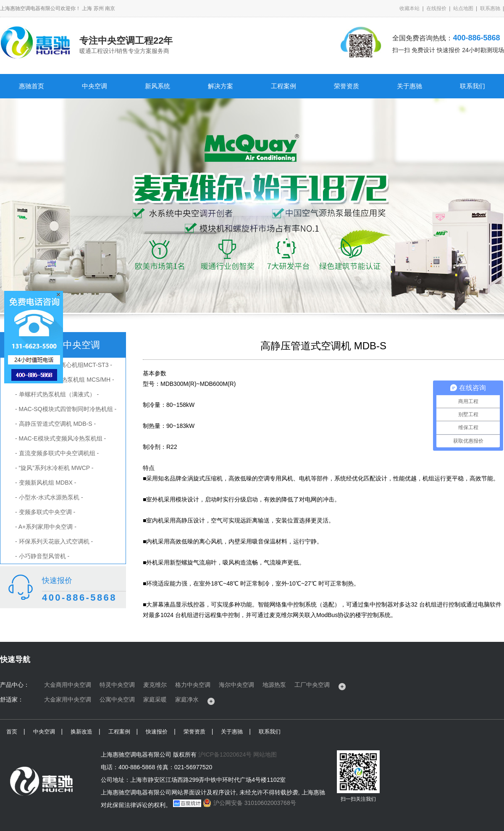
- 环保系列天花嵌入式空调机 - (54, 541)
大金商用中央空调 (68, 685)
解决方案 (220, 86)
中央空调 (94, 86)
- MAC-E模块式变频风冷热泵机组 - (60, 438)
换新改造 (81, 732)
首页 (12, 732)
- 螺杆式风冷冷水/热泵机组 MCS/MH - (65, 380)
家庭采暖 (155, 699)
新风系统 (157, 86)
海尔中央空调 (236, 685)
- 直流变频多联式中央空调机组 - (57, 453)
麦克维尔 (155, 685)
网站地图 (265, 754)
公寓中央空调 (117, 699)
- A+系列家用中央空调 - (46, 527)
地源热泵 (274, 685)
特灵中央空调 (117, 685)
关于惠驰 (409, 86)
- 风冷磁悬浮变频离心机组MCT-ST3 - (64, 365)
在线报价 (436, 8)
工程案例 (283, 86)
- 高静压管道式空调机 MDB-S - (55, 424)
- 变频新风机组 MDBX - (46, 483)
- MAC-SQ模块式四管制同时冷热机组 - (66, 409)
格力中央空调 (193, 685)
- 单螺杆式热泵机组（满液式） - (57, 394)
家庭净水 (187, 699)
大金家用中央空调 (68, 699)
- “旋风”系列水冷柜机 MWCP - (54, 468)
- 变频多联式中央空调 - (45, 512)
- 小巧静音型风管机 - (42, 556)
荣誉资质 (346, 86)
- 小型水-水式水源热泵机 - (49, 497)
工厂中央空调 (312, 685)
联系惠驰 (490, 8)
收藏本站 (409, 8)
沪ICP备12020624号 (225, 754)
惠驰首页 (31, 86)
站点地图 (463, 8)
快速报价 (157, 732)
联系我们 (472, 86)
